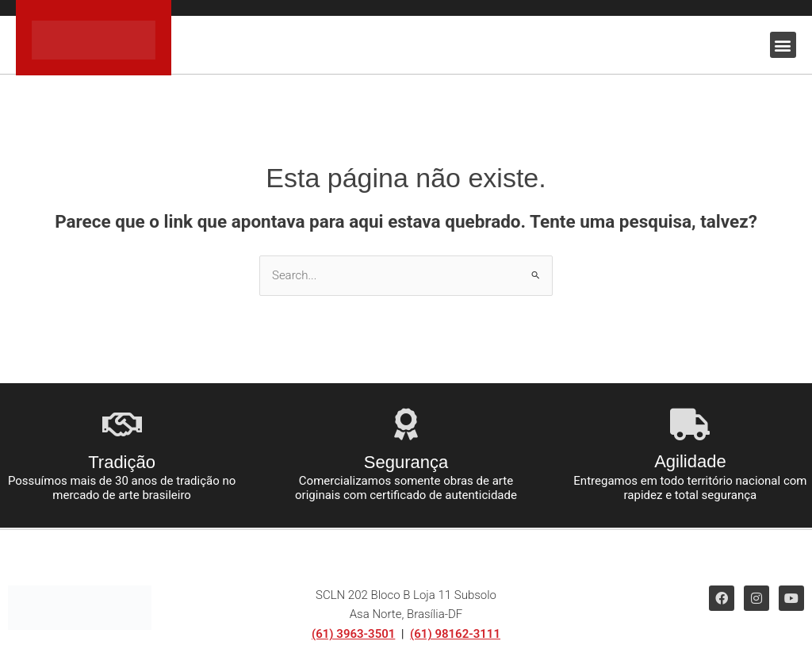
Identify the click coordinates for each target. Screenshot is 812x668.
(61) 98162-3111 (455, 634)
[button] (783, 45)
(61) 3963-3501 (353, 634)
